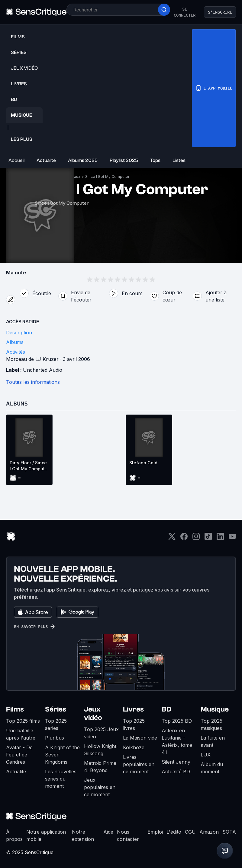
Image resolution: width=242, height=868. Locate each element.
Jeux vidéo (93, 713)
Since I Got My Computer (107, 177)
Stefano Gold (143, 463)
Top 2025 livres (134, 724)
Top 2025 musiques (211, 724)
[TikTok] (208, 538)
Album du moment (212, 768)
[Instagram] (196, 538)
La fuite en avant (213, 741)
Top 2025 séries (56, 724)
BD (166, 709)
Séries (56, 709)
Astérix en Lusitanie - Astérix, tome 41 (177, 741)
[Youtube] (232, 538)
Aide (108, 832)
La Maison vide (140, 738)
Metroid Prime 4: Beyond (100, 767)
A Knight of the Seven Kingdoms (62, 755)
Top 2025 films (23, 721)
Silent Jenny (176, 762)
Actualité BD (176, 772)
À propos (14, 835)
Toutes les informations (33, 382)
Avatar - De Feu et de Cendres (19, 755)
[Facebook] (184, 538)
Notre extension (83, 835)
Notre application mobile (46, 835)
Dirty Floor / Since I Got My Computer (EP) (29, 466)
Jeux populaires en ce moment (100, 787)
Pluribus (55, 738)
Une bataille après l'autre (21, 734)
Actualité (16, 772)
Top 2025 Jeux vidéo (101, 733)
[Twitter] (172, 538)
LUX (206, 755)
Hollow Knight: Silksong (101, 750)
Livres (133, 709)
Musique (215, 709)
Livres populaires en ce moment (139, 764)
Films (15, 709)
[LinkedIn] (220, 538)
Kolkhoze (134, 747)
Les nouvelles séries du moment (61, 779)
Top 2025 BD (177, 721)
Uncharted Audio (43, 370)
